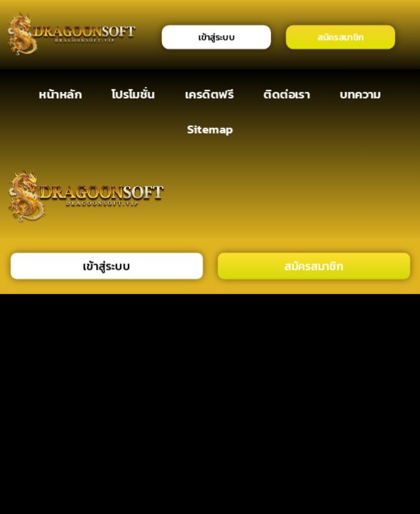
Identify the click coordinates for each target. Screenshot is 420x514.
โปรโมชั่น (134, 95)
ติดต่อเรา (287, 95)
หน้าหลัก (61, 95)
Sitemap (210, 129)
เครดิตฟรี (209, 95)
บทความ (361, 95)
